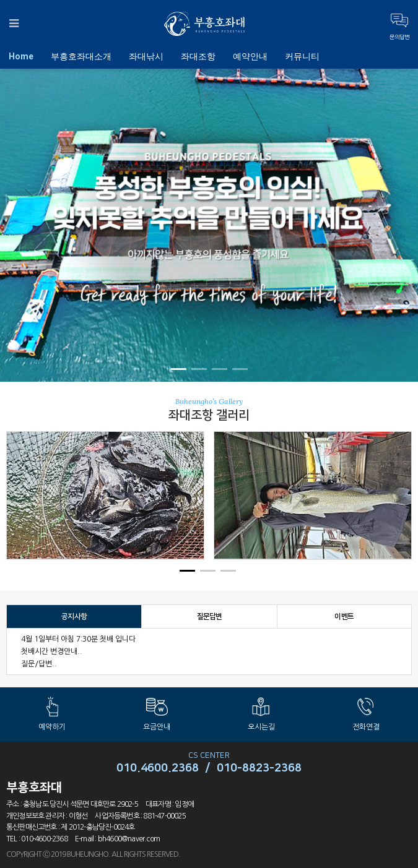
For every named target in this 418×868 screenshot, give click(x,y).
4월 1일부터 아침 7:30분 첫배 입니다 (78, 639)
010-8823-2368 (259, 768)
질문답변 (210, 617)
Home (21, 56)
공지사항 (74, 617)
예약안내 (250, 56)
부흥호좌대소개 (81, 56)
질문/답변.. (39, 664)
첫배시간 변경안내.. (52, 651)
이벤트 (344, 617)
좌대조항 (198, 56)
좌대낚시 (146, 56)
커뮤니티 (302, 56)
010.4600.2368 (158, 768)
